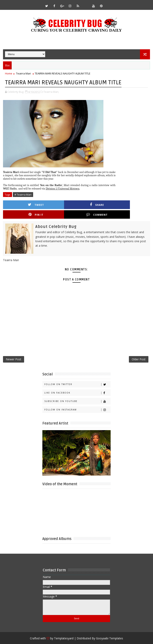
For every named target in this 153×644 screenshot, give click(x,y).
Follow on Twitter (77, 376)
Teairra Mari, (51, 91)
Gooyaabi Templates (110, 630)
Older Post (139, 350)
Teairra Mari (23, 73)
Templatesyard (64, 630)
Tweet (24, 204)
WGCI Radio (10, 188)
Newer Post (14, 350)
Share (61, 204)
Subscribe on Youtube (77, 393)
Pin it (97, 204)
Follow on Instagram (77, 401)
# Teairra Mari (23, 194)
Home (9, 73)
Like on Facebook (77, 385)
